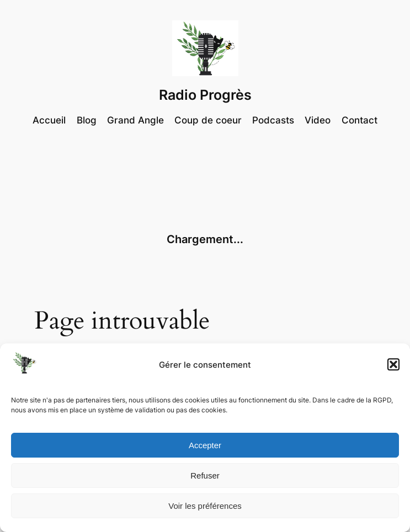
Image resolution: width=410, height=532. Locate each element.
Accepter (205, 445)
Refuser (205, 475)
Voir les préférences (205, 506)
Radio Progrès (205, 95)
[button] (393, 364)
